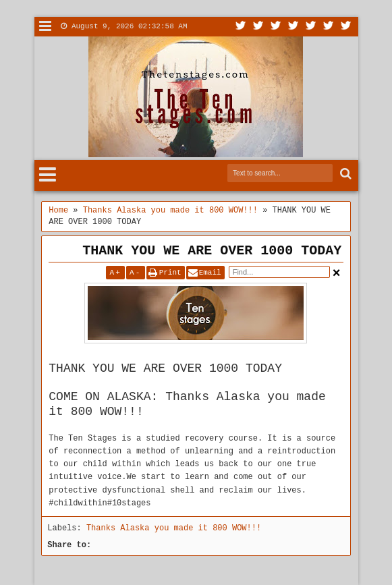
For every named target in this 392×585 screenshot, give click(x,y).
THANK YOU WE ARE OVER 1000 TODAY (212, 251)
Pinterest (346, 27)
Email (210, 273)
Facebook (258, 27)
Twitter (241, 27)
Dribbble (329, 27)
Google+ (276, 27)
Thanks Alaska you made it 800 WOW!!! (174, 528)
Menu (46, 27)
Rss (293, 27)
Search (344, 174)
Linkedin (311, 27)
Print (170, 273)
